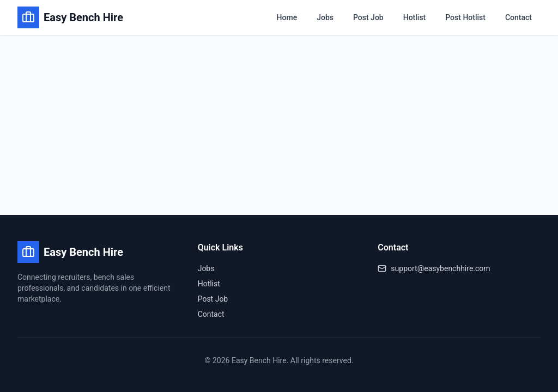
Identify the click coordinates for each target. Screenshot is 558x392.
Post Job (368, 17)
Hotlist (415, 17)
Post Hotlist (465, 17)
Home (287, 17)
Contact (518, 17)
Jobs (325, 17)
